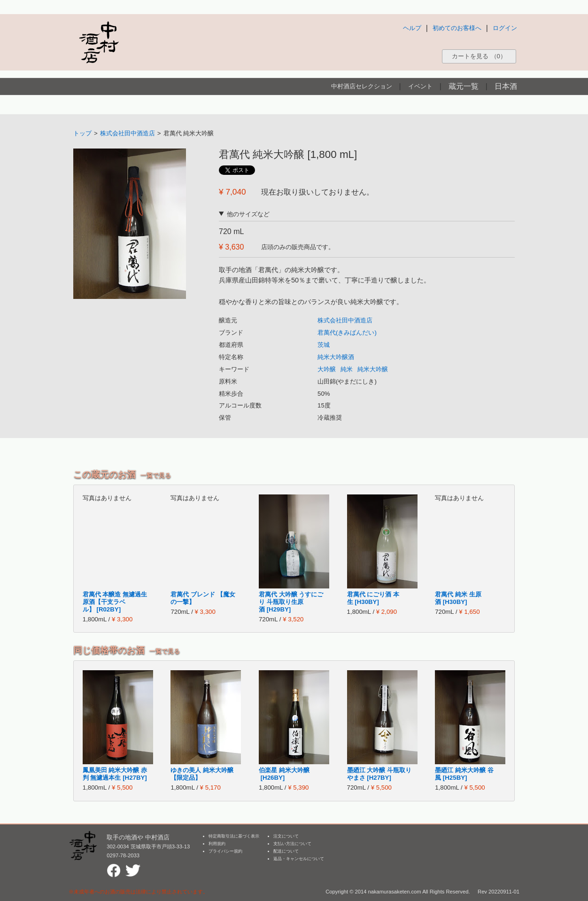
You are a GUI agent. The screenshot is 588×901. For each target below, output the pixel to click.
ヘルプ (412, 28)
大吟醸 (327, 369)
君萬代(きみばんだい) (347, 333)
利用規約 (217, 844)
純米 (347, 369)
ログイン (505, 28)
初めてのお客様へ (457, 28)
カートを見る (479, 56)
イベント (420, 86)
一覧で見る (156, 475)
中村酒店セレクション (362, 86)
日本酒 (506, 86)
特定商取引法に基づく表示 (234, 836)
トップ (82, 133)
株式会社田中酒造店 (128, 133)
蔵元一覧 (464, 86)
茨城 (324, 345)
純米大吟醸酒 (336, 357)
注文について (286, 836)
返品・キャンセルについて (299, 859)
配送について (286, 851)
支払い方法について (292, 844)
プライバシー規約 (225, 851)
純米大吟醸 (373, 369)
